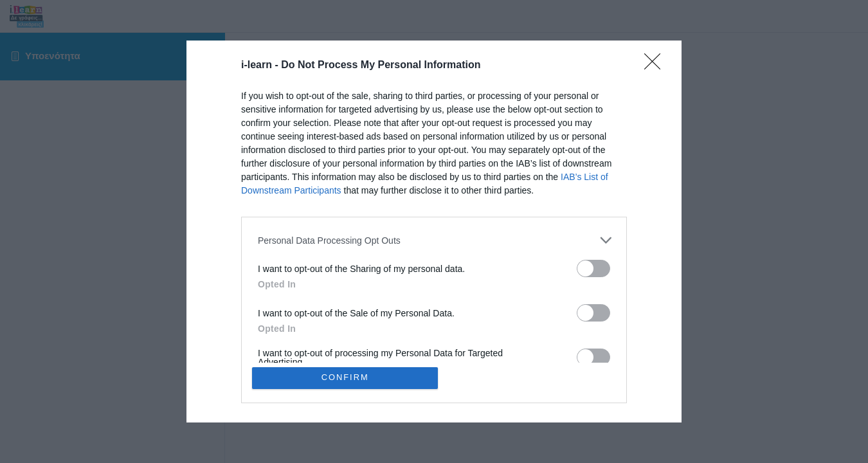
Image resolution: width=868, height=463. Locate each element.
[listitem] (434, 240)
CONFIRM (346, 378)
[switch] (593, 268)
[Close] (656, 66)
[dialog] (434, 232)
